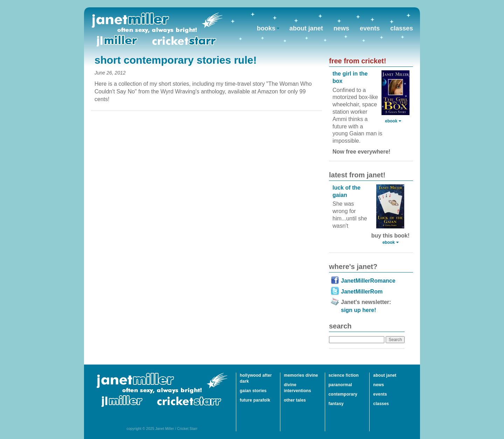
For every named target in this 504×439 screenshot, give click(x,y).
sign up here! (358, 310)
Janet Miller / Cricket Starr (157, 30)
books (266, 28)
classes (402, 28)
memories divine (301, 375)
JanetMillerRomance (368, 281)
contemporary (343, 394)
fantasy (336, 404)
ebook (391, 121)
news (341, 28)
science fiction (344, 375)
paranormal (340, 385)
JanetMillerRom (362, 292)
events (370, 28)
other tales (295, 400)
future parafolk (255, 400)
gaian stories (253, 391)
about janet (306, 28)
